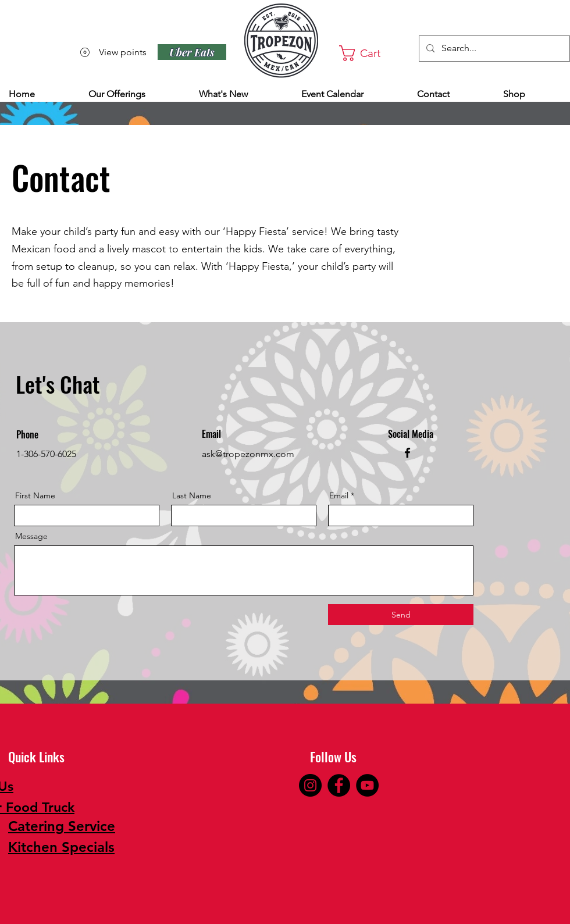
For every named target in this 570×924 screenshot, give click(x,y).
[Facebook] (407, 453)
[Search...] (493, 49)
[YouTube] (367, 785)
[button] (370, 53)
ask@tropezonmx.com (248, 454)
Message (31, 536)
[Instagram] (310, 785)
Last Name (192, 495)
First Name (35, 495)
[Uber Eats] (192, 52)
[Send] (401, 615)
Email (339, 495)
